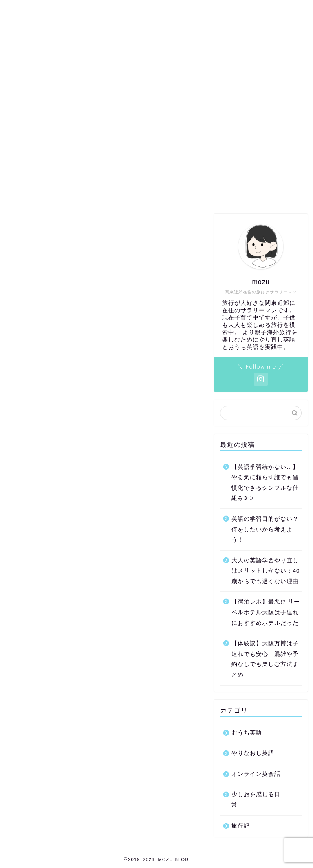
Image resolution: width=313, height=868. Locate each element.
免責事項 (179, 67)
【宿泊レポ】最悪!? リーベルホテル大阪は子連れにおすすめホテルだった (266, 612)
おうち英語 (247, 733)
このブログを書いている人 (248, 67)
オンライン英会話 (256, 774)
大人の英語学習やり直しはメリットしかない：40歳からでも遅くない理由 (266, 571)
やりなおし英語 (253, 753)
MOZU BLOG (157, 29)
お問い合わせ (46, 67)
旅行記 (241, 826)
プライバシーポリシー (116, 67)
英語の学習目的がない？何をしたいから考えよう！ (265, 529)
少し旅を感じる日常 (256, 800)
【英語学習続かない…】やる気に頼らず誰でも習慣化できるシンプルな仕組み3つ (265, 483)
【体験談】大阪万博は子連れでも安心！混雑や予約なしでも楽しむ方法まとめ (265, 659)
